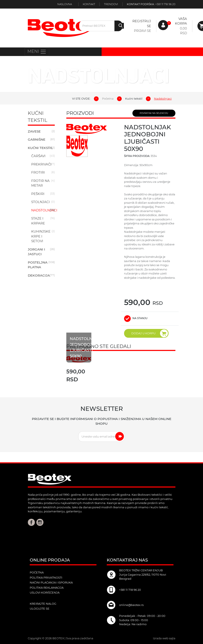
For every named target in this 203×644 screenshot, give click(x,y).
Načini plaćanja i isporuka (51, 582)
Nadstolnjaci (44, 210)
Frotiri (38, 172)
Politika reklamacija (47, 588)
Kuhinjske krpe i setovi (41, 236)
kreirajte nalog (43, 604)
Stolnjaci (41, 202)
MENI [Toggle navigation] (37, 52)
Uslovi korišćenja (45, 592)
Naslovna (65, 4)
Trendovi (111, 4)
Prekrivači (41, 164)
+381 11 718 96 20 (165, 4)
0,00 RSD (183, 31)
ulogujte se (40, 609)
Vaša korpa (181, 21)
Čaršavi (38, 156)
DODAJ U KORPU (150, 333)
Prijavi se (142, 31)
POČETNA (37, 572)
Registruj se (142, 24)
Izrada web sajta (164, 638)
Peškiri (38, 194)
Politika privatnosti (46, 578)
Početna (108, 99)
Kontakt (89, 4)
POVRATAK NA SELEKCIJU (154, 113)
